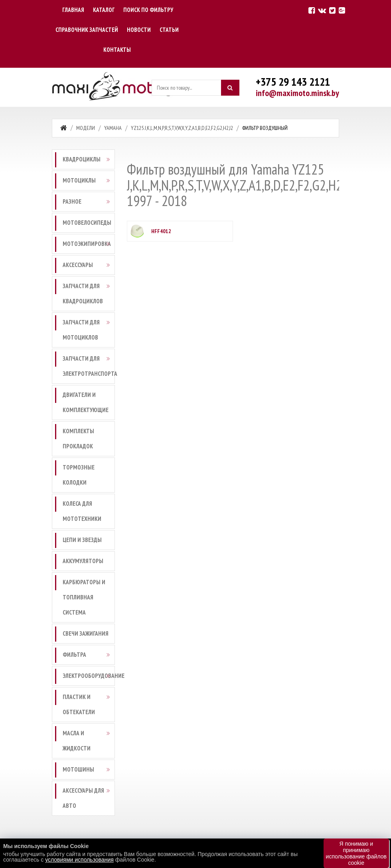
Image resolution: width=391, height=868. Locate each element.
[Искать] (230, 88)
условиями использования (79, 860)
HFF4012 (161, 231)
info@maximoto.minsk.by (297, 93)
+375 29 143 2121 (293, 81)
